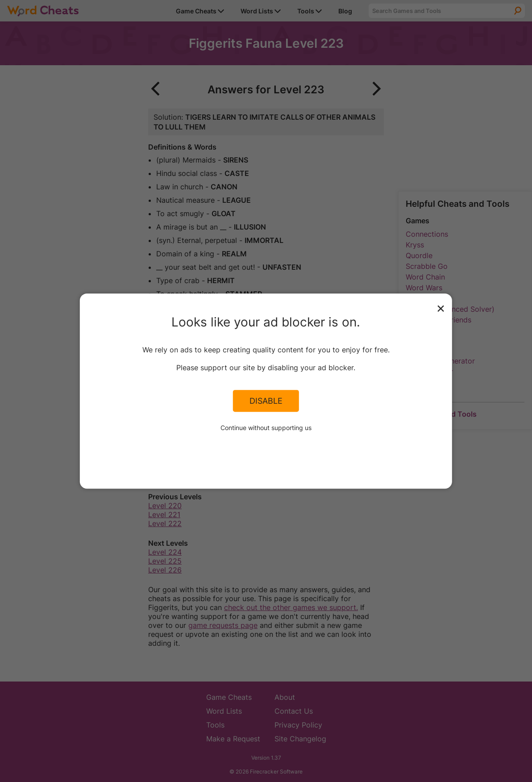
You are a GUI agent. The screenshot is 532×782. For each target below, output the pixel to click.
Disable (266, 401)
